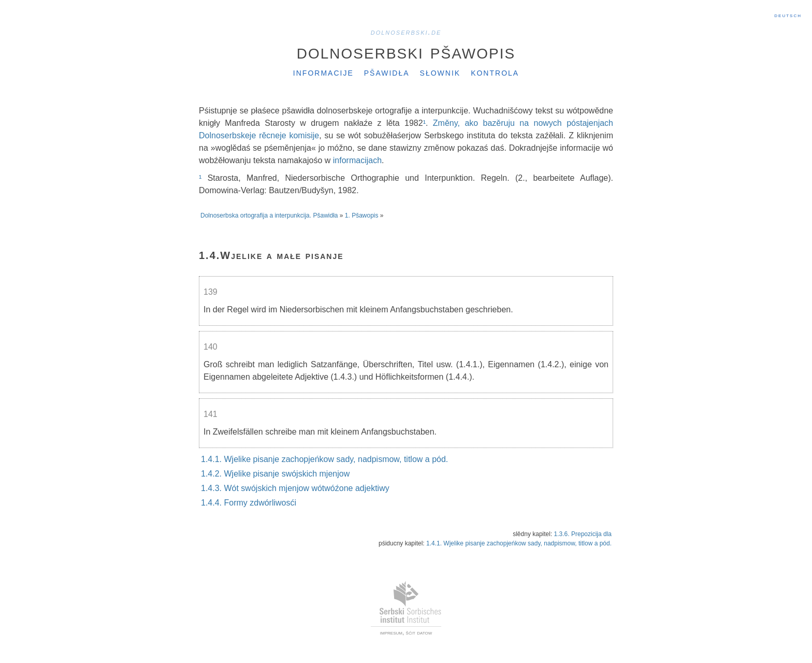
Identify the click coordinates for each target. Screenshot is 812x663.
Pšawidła (387, 72)
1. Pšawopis (362, 215)
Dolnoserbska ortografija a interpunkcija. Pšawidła (269, 215)
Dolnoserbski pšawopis (406, 51)
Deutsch (788, 15)
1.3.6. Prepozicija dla (583, 534)
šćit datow (419, 632)
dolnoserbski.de (406, 32)
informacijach (357, 160)
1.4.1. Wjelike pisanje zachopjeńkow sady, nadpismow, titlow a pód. (324, 459)
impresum (391, 632)
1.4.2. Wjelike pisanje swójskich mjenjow (275, 474)
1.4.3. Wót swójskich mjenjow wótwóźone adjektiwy (295, 488)
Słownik (440, 72)
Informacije (323, 72)
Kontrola (495, 72)
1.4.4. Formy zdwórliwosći (249, 503)
